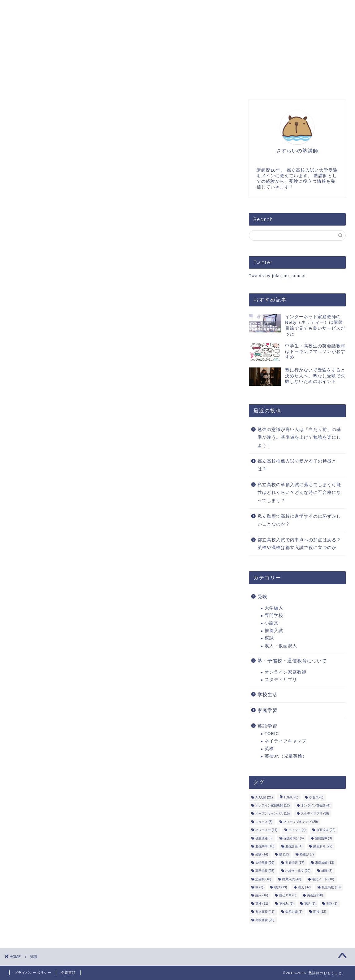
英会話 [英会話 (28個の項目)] (315, 896)
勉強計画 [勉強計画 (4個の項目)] (294, 846)
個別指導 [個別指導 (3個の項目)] (323, 838)
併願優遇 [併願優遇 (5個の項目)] (264, 838)
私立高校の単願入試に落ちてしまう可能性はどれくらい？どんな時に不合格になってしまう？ (299, 493)
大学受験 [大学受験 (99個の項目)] (265, 863)
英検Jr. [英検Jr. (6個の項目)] (286, 904)
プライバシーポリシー (33, 973)
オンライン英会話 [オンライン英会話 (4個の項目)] (316, 805)
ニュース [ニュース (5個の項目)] (264, 822)
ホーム (24, 9)
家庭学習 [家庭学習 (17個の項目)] (295, 863)
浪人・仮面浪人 (281, 646)
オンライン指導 (122, 9)
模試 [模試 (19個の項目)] (281, 887)
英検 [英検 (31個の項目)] (262, 904)
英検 (269, 749)
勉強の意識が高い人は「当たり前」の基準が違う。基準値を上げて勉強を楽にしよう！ (299, 437)
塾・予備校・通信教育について (292, 661)
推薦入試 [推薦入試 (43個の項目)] (292, 879)
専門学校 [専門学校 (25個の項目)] (265, 871)
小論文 (272, 623)
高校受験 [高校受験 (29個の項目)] (265, 920)
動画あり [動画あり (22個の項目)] (323, 846)
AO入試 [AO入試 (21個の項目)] (264, 797)
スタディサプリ (281, 680)
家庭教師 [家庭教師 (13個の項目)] (325, 863)
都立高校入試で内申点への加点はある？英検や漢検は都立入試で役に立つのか (299, 544)
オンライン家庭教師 (286, 672)
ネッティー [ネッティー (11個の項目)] (266, 830)
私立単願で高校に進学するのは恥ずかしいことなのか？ (299, 520)
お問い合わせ (176, 9)
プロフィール (68, 9)
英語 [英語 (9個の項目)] (310, 904)
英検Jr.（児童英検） (286, 756)
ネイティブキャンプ (286, 741)
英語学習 (267, 726)
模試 (269, 638)
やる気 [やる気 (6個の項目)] (316, 797)
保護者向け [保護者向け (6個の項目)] (294, 838)
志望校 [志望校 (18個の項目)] (263, 879)
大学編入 (274, 608)
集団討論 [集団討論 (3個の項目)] (294, 912)
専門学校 (274, 615)
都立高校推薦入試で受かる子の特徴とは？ (297, 465)
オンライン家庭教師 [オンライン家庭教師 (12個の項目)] (273, 805)
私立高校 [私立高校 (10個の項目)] (331, 887)
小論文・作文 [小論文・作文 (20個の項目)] (298, 871)
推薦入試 (274, 631)
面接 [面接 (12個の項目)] (320, 912)
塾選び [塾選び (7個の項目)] (307, 855)
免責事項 (68, 973)
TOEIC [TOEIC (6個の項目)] (291, 797)
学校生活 (267, 694)
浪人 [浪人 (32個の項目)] (304, 887)
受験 (262, 597)
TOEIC (272, 734)
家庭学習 (267, 710)
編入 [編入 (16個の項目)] (262, 896)
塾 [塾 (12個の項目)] (284, 855)
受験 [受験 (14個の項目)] (262, 855)
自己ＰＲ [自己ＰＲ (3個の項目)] (288, 896)
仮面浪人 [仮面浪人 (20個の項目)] (326, 830)
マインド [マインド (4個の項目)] (297, 830)
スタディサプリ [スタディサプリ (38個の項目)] (315, 814)
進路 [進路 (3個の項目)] (332, 904)
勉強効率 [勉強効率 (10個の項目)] (265, 846)
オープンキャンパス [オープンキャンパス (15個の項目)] (273, 814)
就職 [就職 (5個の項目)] (327, 871)
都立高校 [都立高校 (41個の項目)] (265, 912)
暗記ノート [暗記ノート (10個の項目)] (323, 879)
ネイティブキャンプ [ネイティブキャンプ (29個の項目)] (301, 822)
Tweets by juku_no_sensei (277, 276)
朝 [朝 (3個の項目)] (259, 887)
